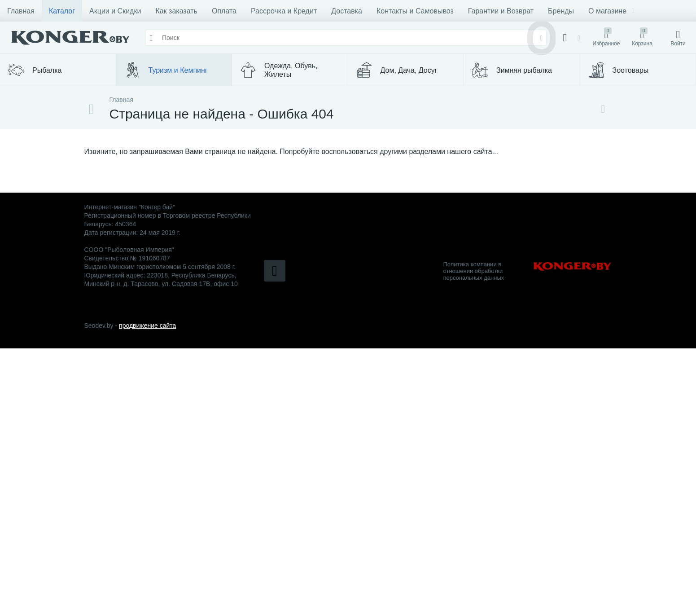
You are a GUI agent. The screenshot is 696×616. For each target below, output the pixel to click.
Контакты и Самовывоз (415, 11)
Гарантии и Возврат (501, 11)
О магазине (611, 11)
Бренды (561, 11)
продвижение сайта (147, 326)
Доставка (347, 11)
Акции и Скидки (115, 11)
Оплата (224, 11)
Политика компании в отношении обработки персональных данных (474, 271)
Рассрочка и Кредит (284, 11)
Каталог (62, 11)
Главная (21, 11)
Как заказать (176, 11)
